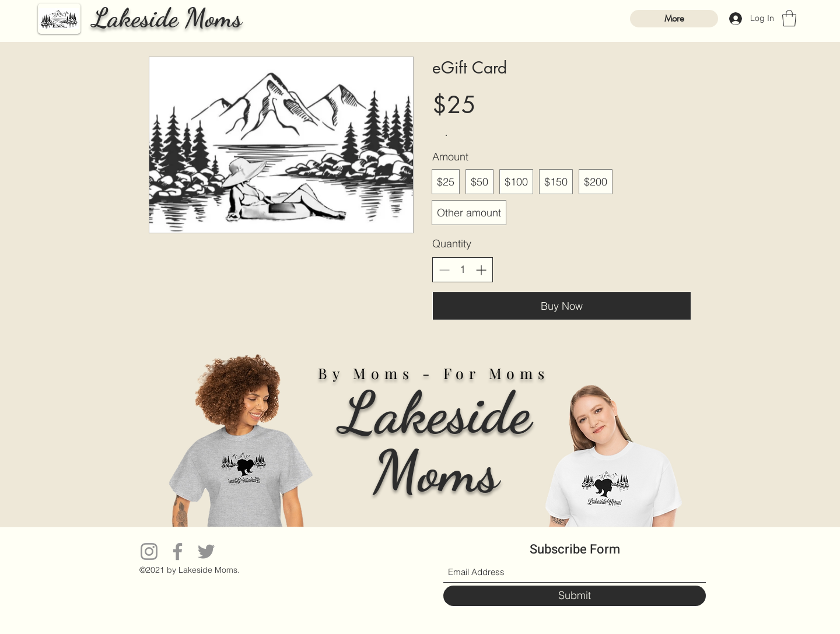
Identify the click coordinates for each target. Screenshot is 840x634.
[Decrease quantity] (444, 270)
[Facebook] (178, 551)
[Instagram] (149, 551)
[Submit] (575, 596)
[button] (789, 18)
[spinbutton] (463, 269)
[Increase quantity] (481, 270)
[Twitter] (206, 551)
